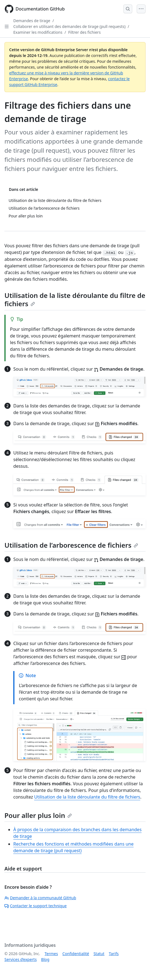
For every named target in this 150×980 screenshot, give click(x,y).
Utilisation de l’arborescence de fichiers (71, 545)
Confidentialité (76, 954)
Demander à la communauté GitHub (40, 898)
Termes (51, 954)
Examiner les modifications (38, 32)
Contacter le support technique (35, 906)
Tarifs (114, 954)
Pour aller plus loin (38, 815)
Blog (45, 959)
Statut (99, 954)
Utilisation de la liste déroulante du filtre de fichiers (75, 299)
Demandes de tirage (32, 21)
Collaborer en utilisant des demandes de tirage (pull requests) (69, 26)
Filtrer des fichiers (84, 32)
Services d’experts (21, 959)
